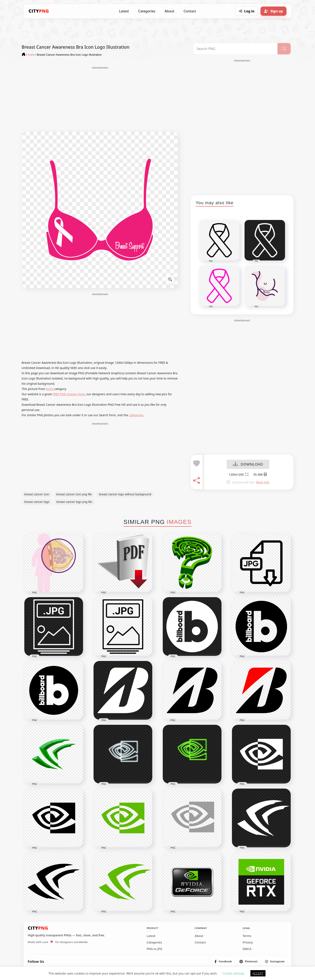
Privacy (248, 942)
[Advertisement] (100, 99)
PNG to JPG (154, 949)
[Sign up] (273, 11)
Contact (190, 11)
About (169, 11)
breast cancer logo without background (125, 494)
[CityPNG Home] (39, 11)
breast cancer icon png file (74, 494)
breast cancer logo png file (74, 502)
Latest (124, 11)
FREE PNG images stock (69, 394)
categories (136, 415)
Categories (147, 11)
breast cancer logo (37, 502)
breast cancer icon (37, 494)
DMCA (247, 949)
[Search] (284, 49)
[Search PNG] (235, 49)
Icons (50, 389)
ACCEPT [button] (258, 973)
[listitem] (223, 962)
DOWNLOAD (248, 464)
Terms (247, 936)
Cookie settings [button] (233, 973)
